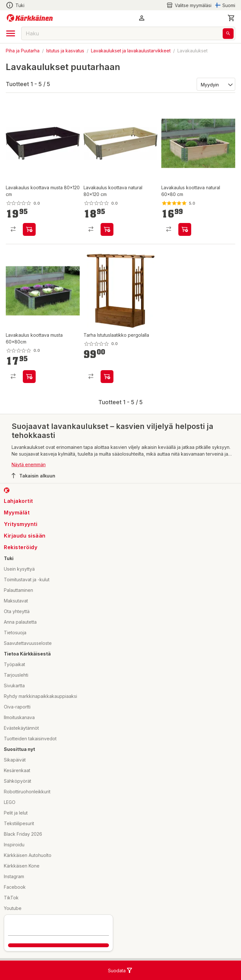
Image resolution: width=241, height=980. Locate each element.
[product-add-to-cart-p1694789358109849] (107, 229)
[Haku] (228, 34)
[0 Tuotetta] (231, 18)
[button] (142, 18)
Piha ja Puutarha (23, 51)
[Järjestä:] (215, 84)
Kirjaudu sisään (25, 536)
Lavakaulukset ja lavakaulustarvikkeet (131, 51)
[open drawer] (11, 33)
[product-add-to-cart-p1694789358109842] (185, 229)
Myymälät (17, 512)
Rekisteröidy (21, 547)
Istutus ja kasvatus (65, 51)
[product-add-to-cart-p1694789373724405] (107, 377)
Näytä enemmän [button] (29, 464)
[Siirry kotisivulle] (30, 18)
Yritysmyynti (21, 524)
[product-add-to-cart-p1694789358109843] (29, 377)
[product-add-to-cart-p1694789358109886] (29, 229)
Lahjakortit (18, 501)
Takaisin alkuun (33, 476)
